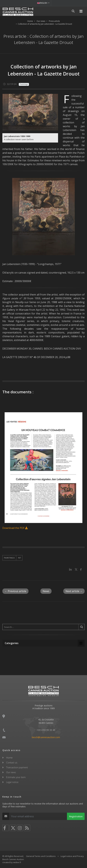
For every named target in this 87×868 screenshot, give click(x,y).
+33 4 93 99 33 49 (46, 730)
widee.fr (17, 862)
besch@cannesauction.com (46, 737)
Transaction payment (17, 767)
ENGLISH (42, 3)
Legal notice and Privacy (72, 856)
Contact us (12, 763)
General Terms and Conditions (41, 856)
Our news (41, 21)
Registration (76, 816)
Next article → (74, 591)
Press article (54, 21)
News (46, 591)
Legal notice (12, 782)
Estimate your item (16, 777)
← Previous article (15, 591)
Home (30, 21)
